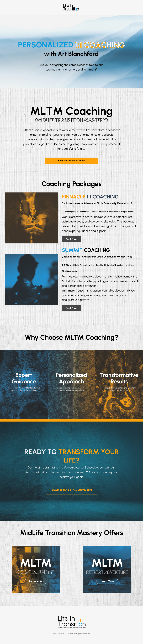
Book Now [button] (71, 239)
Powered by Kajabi (71, 638)
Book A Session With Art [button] (72, 161)
